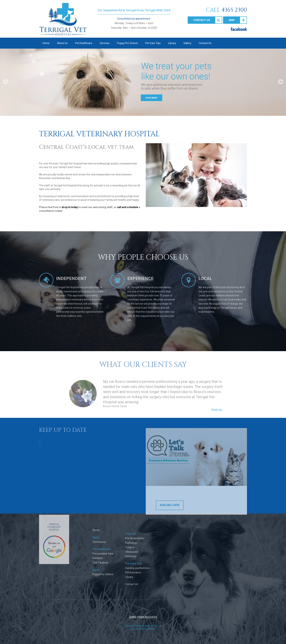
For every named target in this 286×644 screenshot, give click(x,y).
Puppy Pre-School (127, 43)
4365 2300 (234, 10)
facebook (239, 29)
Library (172, 43)
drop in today (70, 207)
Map (232, 20)
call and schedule (127, 207)
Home (46, 43)
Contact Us (205, 43)
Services (105, 43)
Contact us (202, 20)
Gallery (187, 43)
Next (281, 82)
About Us (62, 43)
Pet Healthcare (84, 43)
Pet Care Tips (153, 43)
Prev (5, 82)
